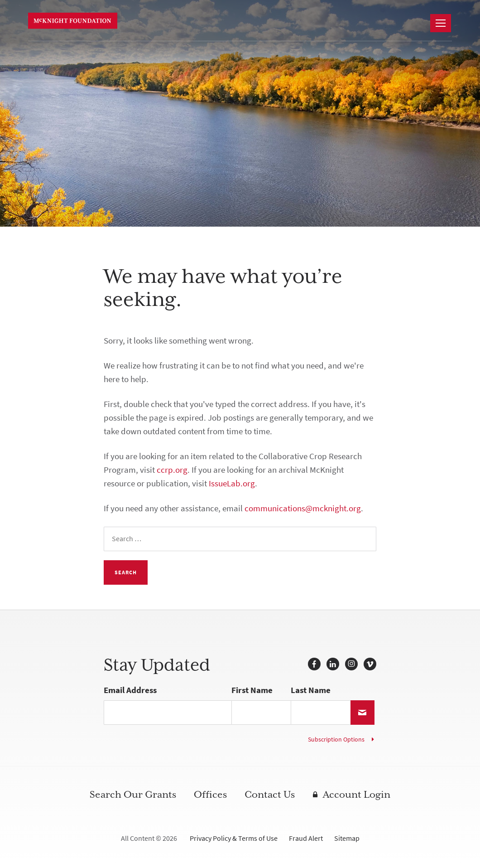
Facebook (314, 664)
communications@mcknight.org (303, 508)
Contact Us (270, 795)
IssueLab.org (232, 483)
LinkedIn (333, 664)
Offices (210, 795)
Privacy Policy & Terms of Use (234, 838)
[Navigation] (441, 23)
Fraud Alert (306, 838)
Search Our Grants (133, 795)
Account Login (357, 795)
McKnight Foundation (74, 21)
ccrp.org (172, 470)
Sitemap (347, 838)
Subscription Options (336, 739)
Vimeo (370, 664)
